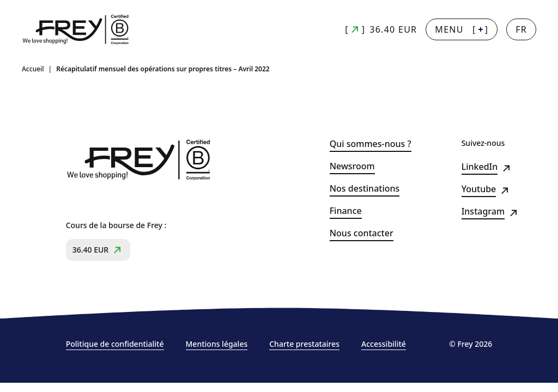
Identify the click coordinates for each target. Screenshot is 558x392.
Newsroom (352, 166)
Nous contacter (362, 233)
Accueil (33, 69)
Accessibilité (384, 344)
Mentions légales (217, 344)
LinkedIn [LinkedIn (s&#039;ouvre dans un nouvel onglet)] (480, 167)
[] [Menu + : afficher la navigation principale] (462, 29)
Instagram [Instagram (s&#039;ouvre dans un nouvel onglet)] (483, 212)
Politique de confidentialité (115, 344)
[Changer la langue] (521, 29)
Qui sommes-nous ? (371, 144)
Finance (346, 211)
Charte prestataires (304, 344)
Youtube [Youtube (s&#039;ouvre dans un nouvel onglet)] (479, 189)
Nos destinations (365, 189)
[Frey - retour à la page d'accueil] (76, 30)
